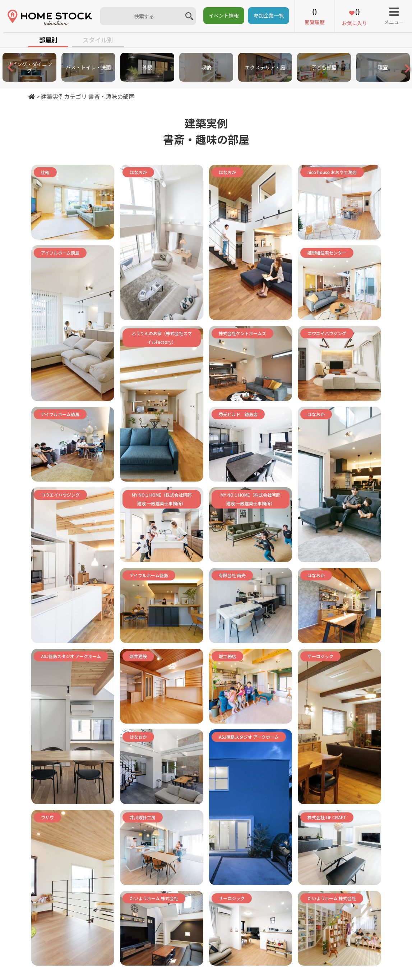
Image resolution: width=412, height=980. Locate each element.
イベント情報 (224, 15)
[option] (29, 67)
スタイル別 (98, 40)
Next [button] (401, 71)
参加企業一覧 (269, 15)
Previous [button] (4, 67)
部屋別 (48, 40)
